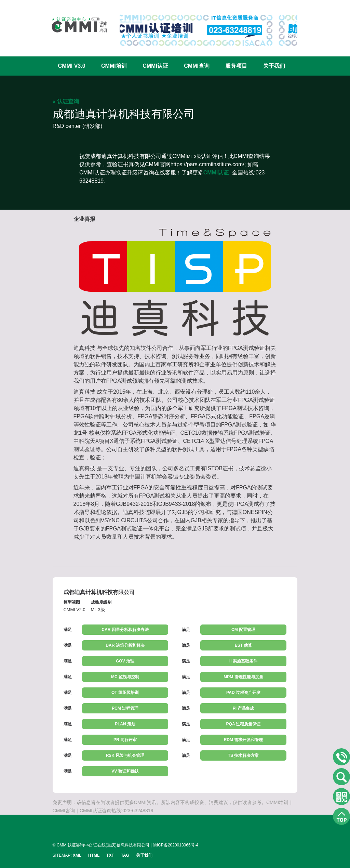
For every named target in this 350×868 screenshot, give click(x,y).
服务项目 (236, 66)
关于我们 (274, 66)
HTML (94, 855)
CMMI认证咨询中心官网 (75, 25)
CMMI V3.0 (72, 66)
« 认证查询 (66, 101)
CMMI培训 (114, 66)
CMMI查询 (197, 66)
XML (77, 855)
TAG (125, 855)
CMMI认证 (155, 66)
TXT (110, 855)
